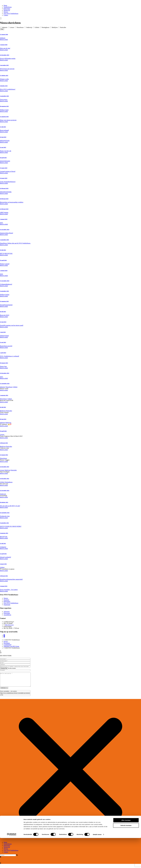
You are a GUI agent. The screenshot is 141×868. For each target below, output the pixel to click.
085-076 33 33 (9, 625)
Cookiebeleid (7, 645)
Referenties (7, 9)
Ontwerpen (7, 613)
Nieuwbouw (19, 27)
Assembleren (7, 615)
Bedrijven (54, 27)
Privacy (6, 641)
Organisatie (7, 605)
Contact (6, 15)
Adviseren (7, 612)
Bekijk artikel (4, 40)
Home (5, 5)
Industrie (4, 27)
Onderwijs (28, 27)
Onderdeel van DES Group (11, 646)
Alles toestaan (126, 850)
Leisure (11, 27)
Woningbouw (45, 27)
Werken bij (7, 10)
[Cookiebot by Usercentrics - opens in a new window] (12, 864)
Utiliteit (36, 27)
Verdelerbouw (8, 7)
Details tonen (97, 864)
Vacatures (6, 600)
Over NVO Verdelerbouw (11, 14)
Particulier (62, 27)
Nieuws (6, 12)
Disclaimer (7, 643)
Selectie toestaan (126, 855)
